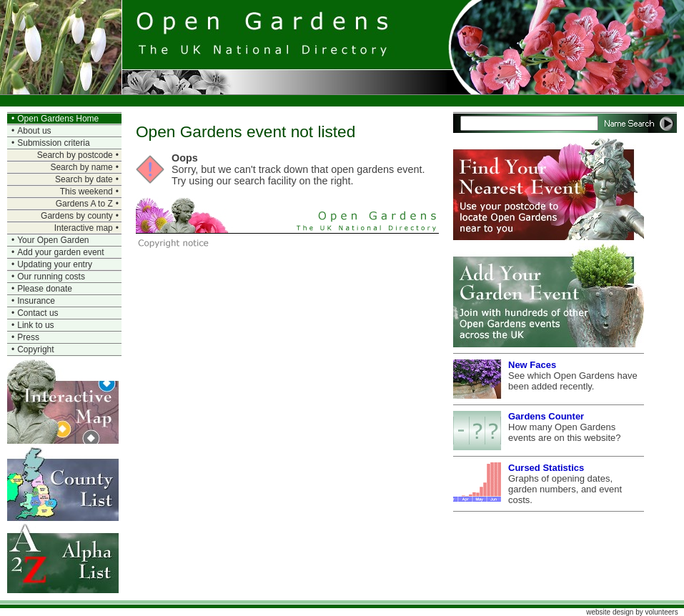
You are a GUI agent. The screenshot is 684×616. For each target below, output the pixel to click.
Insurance (36, 301)
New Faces (532, 365)
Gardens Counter (546, 416)
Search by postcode (75, 155)
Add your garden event (60, 252)
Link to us (35, 325)
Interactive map (84, 228)
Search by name (81, 167)
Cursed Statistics (546, 468)
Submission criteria (53, 143)
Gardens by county (77, 216)
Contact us (38, 313)
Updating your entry (55, 264)
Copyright (35, 349)
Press (28, 337)
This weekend (86, 192)
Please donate (45, 289)
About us (34, 131)
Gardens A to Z (84, 204)
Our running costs (51, 277)
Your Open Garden (53, 240)
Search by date (84, 179)
